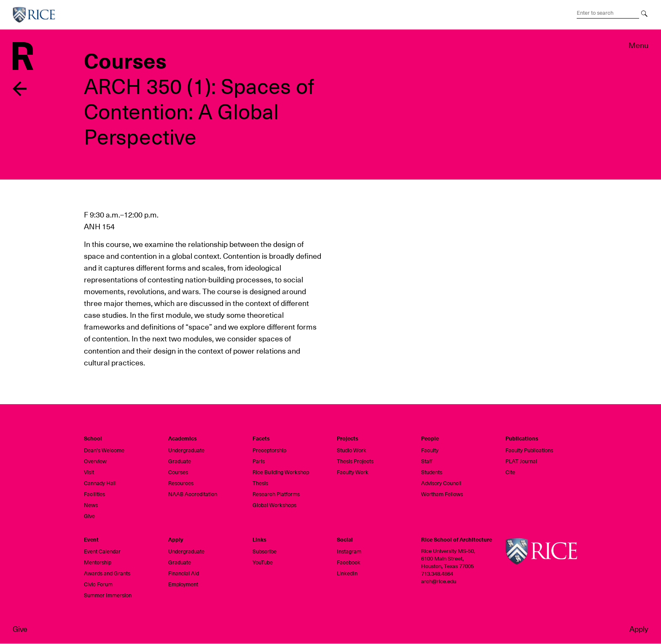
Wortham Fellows (442, 494)
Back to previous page (20, 89)
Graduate (180, 461)
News (91, 505)
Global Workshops (274, 505)
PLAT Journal (521, 461)
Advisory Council (441, 483)
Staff (427, 461)
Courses (178, 472)
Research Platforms (276, 494)
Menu (638, 45)
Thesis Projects (355, 461)
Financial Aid (184, 573)
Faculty (430, 450)
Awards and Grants (107, 573)
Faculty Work (353, 472)
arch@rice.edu (439, 581)
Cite (510, 472)
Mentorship (98, 562)
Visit (89, 472)
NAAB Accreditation (193, 494)
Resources (181, 483)
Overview (95, 461)
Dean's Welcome (104, 450)
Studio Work (352, 450)
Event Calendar (102, 551)
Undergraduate (186, 450)
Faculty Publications (529, 450)
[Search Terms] (608, 13)
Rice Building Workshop (281, 472)
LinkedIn (347, 573)
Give (20, 629)
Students (432, 472)
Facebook (349, 562)
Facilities (94, 494)
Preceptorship (269, 450)
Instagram (349, 551)
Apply (639, 629)
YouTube (263, 562)
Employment (183, 584)
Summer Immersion (108, 595)
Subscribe (265, 551)
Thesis (260, 483)
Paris (259, 461)
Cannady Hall (100, 483)
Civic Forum (98, 584)
